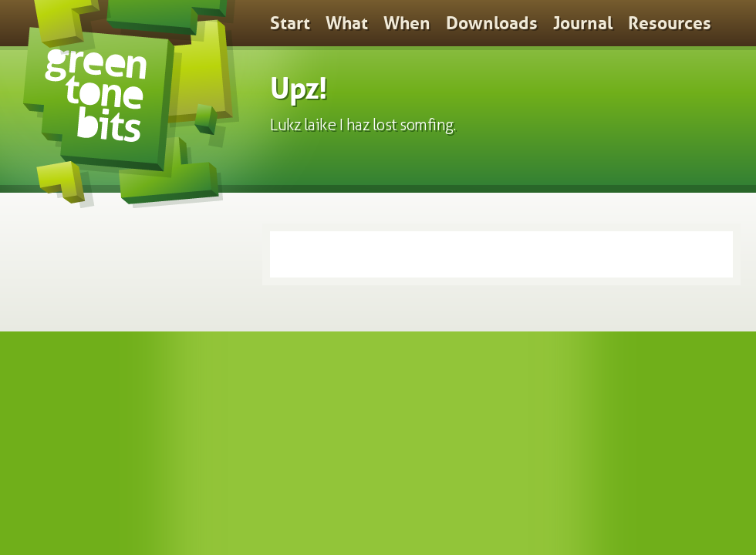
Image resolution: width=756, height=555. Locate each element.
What (347, 23)
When (407, 23)
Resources (670, 23)
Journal (583, 23)
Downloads (492, 23)
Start (290, 23)
